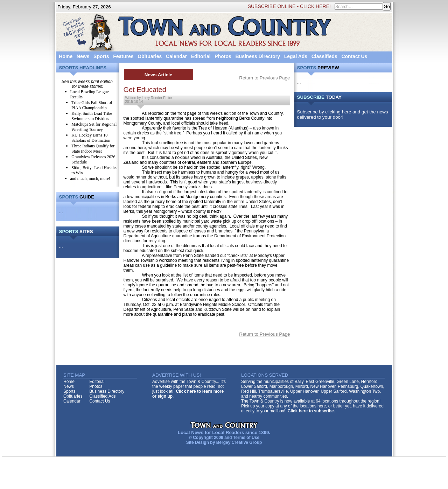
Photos (223, 56)
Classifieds (324, 56)
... (61, 212)
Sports (101, 56)
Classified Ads (102, 396)
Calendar (176, 56)
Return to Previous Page (264, 78)
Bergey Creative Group (239, 442)
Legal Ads (296, 56)
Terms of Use (246, 438)
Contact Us (354, 56)
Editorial (201, 56)
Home (66, 56)
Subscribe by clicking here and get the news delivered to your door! (343, 114)
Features (123, 56)
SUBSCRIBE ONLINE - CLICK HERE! (289, 6)
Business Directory (258, 56)
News (83, 56)
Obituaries (150, 56)
